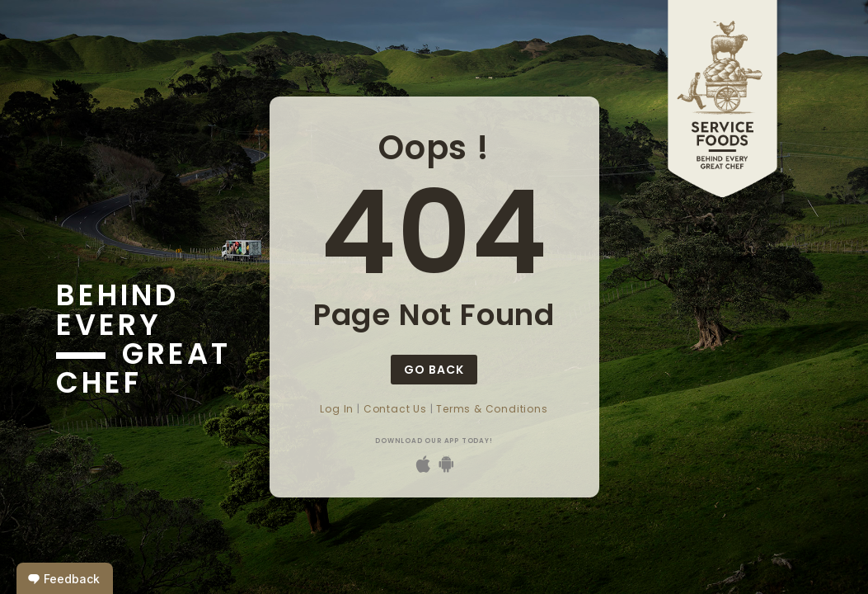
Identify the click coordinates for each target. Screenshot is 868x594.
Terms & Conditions (492, 409)
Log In (337, 409)
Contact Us (395, 409)
